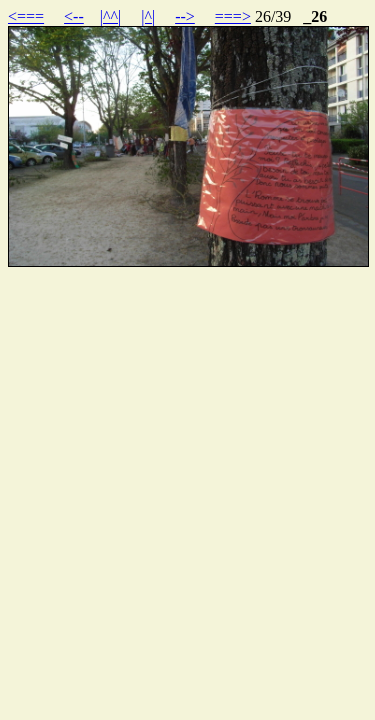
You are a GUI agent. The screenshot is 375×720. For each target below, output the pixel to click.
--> (185, 16)
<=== (26, 16)
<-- (74, 16)
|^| (148, 16)
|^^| (110, 16)
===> (233, 16)
